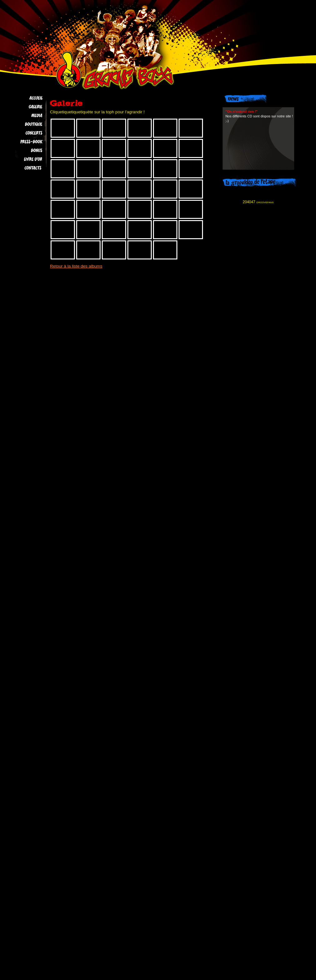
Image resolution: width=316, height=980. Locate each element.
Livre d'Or (25, 159)
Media (25, 116)
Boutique (25, 124)
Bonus (25, 150)
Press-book (25, 142)
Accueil (25, 98)
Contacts (25, 168)
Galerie (25, 107)
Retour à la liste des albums (76, 266)
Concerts (25, 133)
